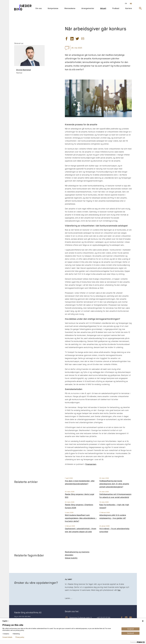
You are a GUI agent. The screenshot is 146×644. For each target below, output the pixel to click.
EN (126, 4)
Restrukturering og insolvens (77, 552)
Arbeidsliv (69, 555)
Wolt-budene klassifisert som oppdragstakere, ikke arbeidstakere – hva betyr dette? (81, 518)
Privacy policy (20, 637)
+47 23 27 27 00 (103, 618)
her (119, 590)
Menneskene (70, 9)
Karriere (129, 9)
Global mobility (71, 558)
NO (131, 4)
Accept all (130, 629)
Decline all (130, 633)
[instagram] (130, 618)
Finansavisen (91, 464)
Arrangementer (88, 9)
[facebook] (121, 618)
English (6, 621)
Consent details (7, 637)
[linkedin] (125, 618)
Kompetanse (53, 9)
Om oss (39, 9)
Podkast (116, 9)
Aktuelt (103, 9)
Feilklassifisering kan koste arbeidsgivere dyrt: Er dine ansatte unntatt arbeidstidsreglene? (114, 484)
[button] (67, 39)
